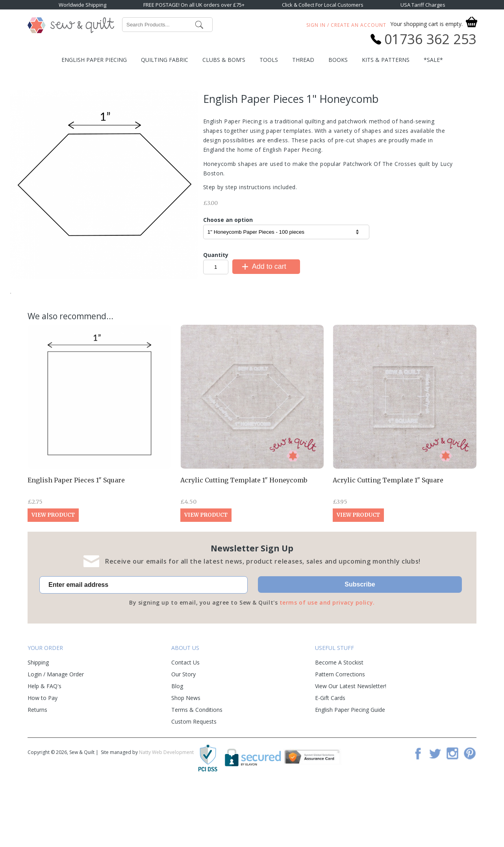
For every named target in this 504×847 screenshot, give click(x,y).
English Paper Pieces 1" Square (76, 538)
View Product (53, 573)
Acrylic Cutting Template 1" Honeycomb (244, 538)
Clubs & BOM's (224, 60)
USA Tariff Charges (423, 5)
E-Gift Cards (330, 756)
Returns (37, 768)
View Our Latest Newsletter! (351, 744)
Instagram (452, 812)
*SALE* (433, 60)
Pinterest (470, 812)
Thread (303, 60)
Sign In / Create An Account (346, 25)
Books (338, 60)
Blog (177, 744)
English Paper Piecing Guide (350, 768)
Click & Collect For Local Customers (323, 5)
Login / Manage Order (56, 733)
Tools (269, 60)
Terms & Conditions (197, 768)
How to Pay (43, 756)
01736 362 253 (430, 39)
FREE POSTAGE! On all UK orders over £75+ (194, 5)
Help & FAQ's (44, 744)
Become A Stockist (339, 721)
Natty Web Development (166, 811)
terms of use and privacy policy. (327, 661)
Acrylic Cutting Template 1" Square (388, 538)
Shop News (186, 756)
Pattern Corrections (340, 733)
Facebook (418, 812)
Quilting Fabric (165, 60)
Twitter (435, 812)
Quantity (216, 255)
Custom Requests (194, 780)
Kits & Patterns (386, 60)
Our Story (183, 733)
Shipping (38, 721)
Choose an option (228, 220)
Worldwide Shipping (82, 5)
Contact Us (185, 721)
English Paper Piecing (94, 60)
